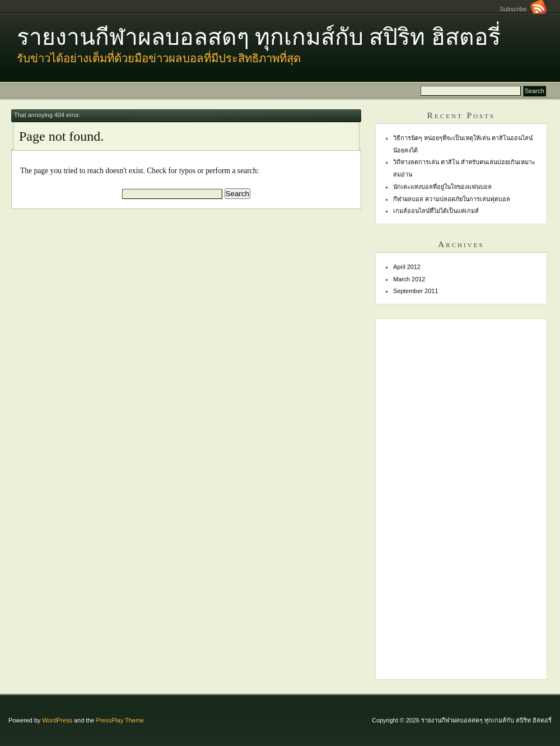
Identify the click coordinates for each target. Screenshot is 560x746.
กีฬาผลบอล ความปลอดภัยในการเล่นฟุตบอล (452, 199)
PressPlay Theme (120, 720)
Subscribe (523, 9)
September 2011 (416, 291)
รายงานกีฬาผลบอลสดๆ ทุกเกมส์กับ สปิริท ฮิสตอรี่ (259, 37)
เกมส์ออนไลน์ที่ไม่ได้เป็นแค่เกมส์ (436, 211)
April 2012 (407, 267)
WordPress (57, 720)
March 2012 (409, 279)
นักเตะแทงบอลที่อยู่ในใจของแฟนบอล (442, 187)
